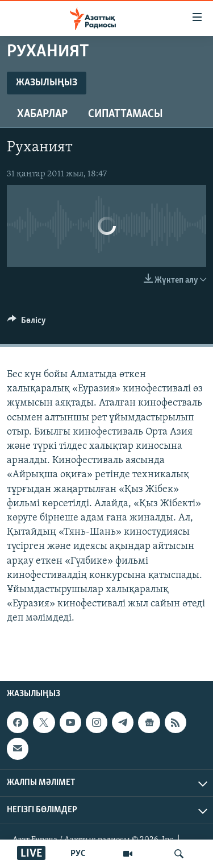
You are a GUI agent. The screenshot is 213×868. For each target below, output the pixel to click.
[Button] (27, 323)
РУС (78, 854)
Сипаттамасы (126, 114)
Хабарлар (42, 114)
